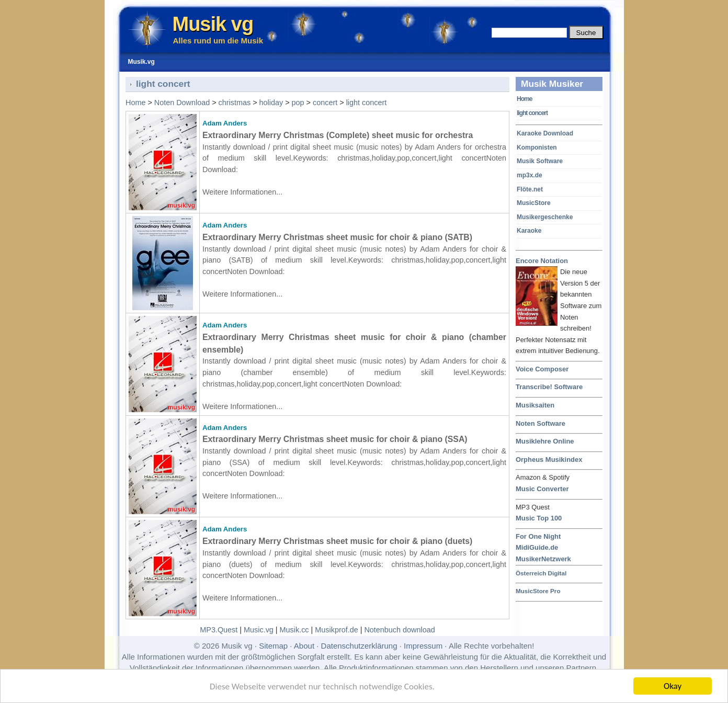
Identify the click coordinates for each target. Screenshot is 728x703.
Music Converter (542, 489)
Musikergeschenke (545, 217)
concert (325, 103)
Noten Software (541, 423)
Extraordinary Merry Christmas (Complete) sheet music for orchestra (338, 135)
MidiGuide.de (537, 547)
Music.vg (259, 630)
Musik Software (540, 161)
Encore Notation (542, 261)
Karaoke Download (545, 133)
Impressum (423, 646)
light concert (532, 113)
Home (524, 99)
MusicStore (534, 203)
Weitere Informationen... (242, 192)
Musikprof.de (336, 630)
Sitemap (273, 646)
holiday (271, 103)
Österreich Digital (541, 573)
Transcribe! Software (549, 387)
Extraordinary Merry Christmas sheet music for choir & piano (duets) (337, 541)
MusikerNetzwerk (543, 559)
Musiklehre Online (545, 441)
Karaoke (529, 231)
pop (298, 103)
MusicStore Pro (538, 591)
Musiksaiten (535, 405)
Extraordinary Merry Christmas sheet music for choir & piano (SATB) (337, 237)
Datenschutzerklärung (359, 646)
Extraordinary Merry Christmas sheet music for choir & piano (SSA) (335, 439)
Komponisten (537, 148)
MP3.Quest (219, 630)
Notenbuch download (399, 630)
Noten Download (182, 103)
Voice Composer (542, 369)
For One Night (538, 536)
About (304, 646)
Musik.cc (294, 630)
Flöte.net (530, 189)
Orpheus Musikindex (549, 460)
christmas (235, 103)
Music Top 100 (539, 518)
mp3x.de (530, 175)
